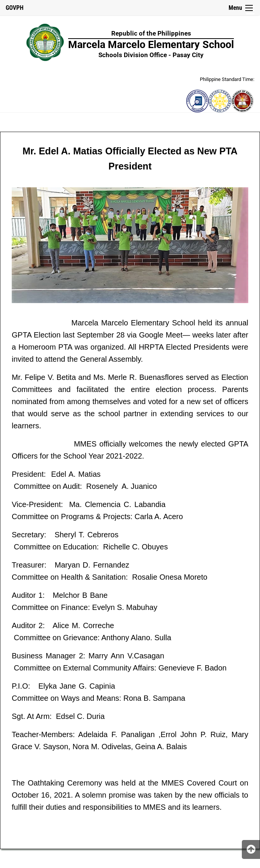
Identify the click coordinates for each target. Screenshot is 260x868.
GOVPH (15, 8)
